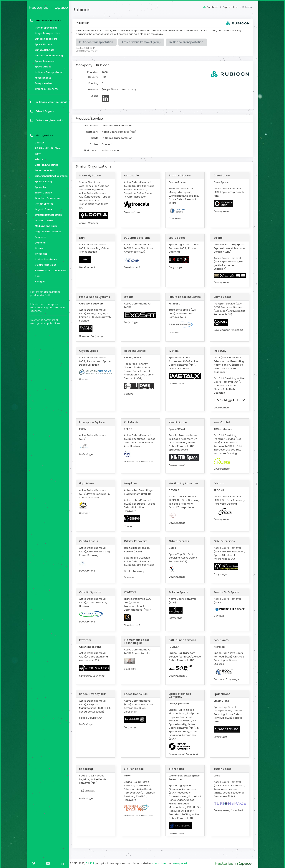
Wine (37, 154)
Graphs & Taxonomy (46, 89)
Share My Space (92, 175)
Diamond (39, 243)
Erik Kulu (93, 863)
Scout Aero (222, 640)
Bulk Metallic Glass (45, 265)
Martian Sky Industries (185, 483)
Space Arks (40, 187)
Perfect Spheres (43, 204)
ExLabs (219, 238)
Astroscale (133, 175)
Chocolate (40, 254)
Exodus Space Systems (97, 297)
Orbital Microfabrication (48, 215)
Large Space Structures (47, 232)
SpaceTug (88, 769)
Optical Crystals (43, 220)
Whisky (38, 159)
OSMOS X (132, 592)
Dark (85, 238)
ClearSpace (222, 175)
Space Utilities (42, 67)
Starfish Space (136, 769)
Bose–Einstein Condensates (50, 270)
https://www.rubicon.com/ (121, 89)
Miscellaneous (42, 78)
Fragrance (40, 237)
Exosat (130, 297)
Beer (37, 276)
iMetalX (175, 351)
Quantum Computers (47, 198)
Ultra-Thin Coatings (46, 165)
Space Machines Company (181, 695)
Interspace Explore (94, 422)
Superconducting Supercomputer (50, 176)
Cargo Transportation (47, 33)
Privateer (88, 640)
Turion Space (223, 769)
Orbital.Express (180, 541)
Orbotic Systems (93, 592)
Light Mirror (89, 483)
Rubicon (84, 10)
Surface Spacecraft (45, 39)
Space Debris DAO (138, 694)
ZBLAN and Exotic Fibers (47, 148)
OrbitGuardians (225, 541)
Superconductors (44, 170)
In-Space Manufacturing (48, 56)
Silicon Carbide (43, 193)
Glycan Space (91, 351)
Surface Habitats (44, 50)
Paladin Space (180, 592)
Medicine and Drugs (45, 226)
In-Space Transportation (48, 72)
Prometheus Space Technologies (139, 641)
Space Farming (43, 182)
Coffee (38, 248)
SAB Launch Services (184, 640)
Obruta (219, 483)
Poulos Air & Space (227, 592)
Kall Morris (133, 422)
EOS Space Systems (139, 238)
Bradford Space (181, 175)
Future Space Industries (179, 298)
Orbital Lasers (91, 541)
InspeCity (221, 351)
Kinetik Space (179, 422)
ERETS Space (178, 238)
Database (211, 7)
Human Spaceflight (45, 28)
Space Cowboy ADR (95, 694)
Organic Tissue (43, 209)
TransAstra (178, 769)
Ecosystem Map (43, 83)
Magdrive (132, 483)
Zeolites (39, 143)
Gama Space (223, 297)
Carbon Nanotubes (45, 259)
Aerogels (39, 282)
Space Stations (43, 44)
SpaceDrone (223, 694)
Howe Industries (137, 351)
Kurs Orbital (222, 422)
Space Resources (44, 61)
